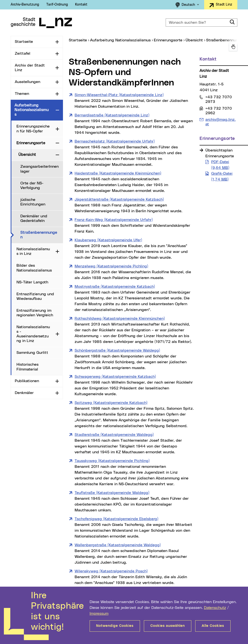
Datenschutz (215, 608)
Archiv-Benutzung (25, 5)
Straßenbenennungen (41, 235)
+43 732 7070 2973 (218, 99)
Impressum (99, 614)
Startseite (24, 42)
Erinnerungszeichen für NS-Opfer (33, 129)
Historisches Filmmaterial (27, 367)
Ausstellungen (27, 82)
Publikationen (27, 381)
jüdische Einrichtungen (33, 202)
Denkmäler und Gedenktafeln (34, 218)
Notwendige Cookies (115, 626)
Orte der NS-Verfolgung (32, 186)
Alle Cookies (213, 626)
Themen (22, 94)
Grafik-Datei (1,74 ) (222, 176)
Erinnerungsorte (31, 143)
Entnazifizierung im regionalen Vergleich (35, 313)
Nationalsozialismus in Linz (33, 251)
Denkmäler (24, 393)
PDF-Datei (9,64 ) (220, 165)
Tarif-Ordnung (57, 5)
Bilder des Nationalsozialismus (34, 268)
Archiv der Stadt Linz (30, 68)
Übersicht (27, 155)
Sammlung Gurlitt (32, 353)
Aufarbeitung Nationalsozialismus (32, 110)
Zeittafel (23, 53)
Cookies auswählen (168, 626)
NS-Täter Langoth (32, 282)
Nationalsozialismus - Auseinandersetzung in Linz (33, 334)
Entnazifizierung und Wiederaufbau (35, 296)
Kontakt (81, 5)
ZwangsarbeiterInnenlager (39, 169)
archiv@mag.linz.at (220, 122)
